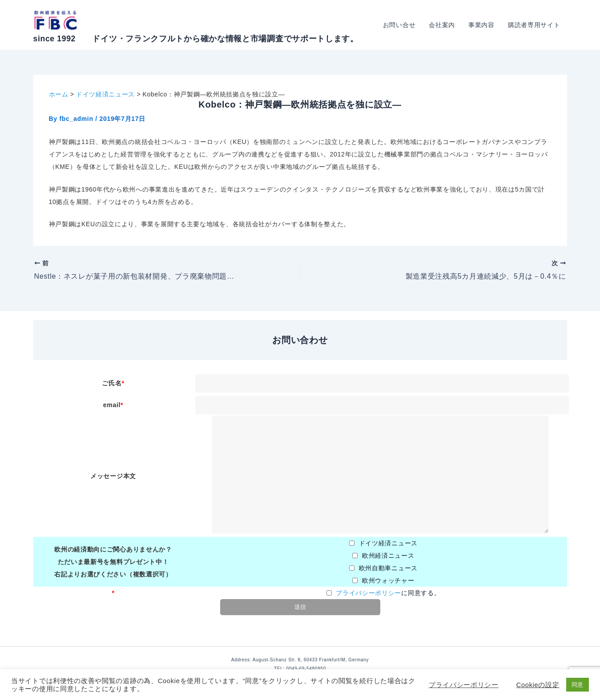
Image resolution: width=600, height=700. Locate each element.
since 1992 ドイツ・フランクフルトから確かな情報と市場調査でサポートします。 (196, 39)
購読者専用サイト (535, 25)
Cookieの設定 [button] (538, 685)
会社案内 (444, 25)
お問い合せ (403, 25)
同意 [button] (578, 685)
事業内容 (483, 25)
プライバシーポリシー (368, 593)
